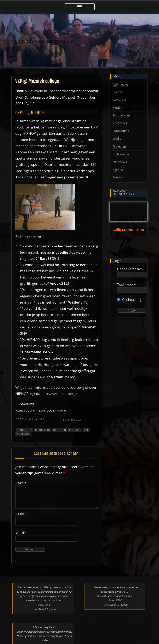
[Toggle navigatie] (80, 7)
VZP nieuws (120, 84)
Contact (118, 177)
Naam (21, 514)
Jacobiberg (43, 430)
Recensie (75, 430)
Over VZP (119, 92)
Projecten (119, 146)
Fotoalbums (121, 131)
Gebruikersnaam (130, 269)
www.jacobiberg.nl (64, 394)
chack (24, 419)
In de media (24, 430)
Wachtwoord (127, 284)
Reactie (21, 483)
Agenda (118, 170)
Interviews (120, 162)
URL (30, 103)
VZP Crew (119, 99)
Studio (117, 138)
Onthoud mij (129, 300)
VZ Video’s (120, 123)
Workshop (23, 434)
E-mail (21, 532)
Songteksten (121, 115)
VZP (42, 419)
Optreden (60, 430)
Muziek (117, 107)
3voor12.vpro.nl (47, 609)
